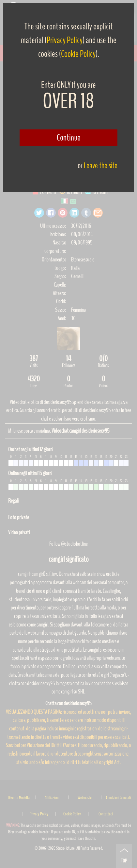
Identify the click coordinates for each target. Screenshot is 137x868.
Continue (69, 138)
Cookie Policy (78, 54)
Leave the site (101, 166)
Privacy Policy (65, 40)
